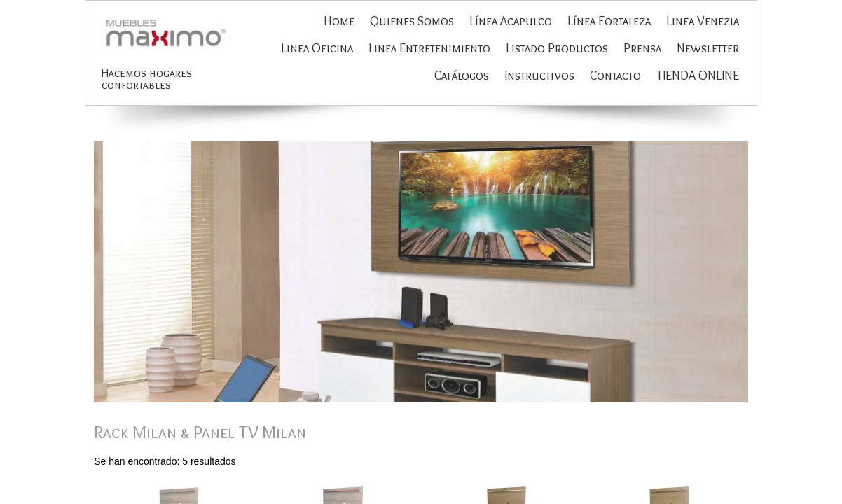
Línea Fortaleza (609, 21)
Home (339, 21)
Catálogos (462, 76)
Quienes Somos (412, 21)
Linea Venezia (703, 21)
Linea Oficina (317, 48)
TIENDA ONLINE (698, 76)
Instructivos (539, 76)
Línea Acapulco (511, 21)
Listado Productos (557, 48)
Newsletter (708, 48)
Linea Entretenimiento (429, 48)
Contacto (615, 76)
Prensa (642, 48)
